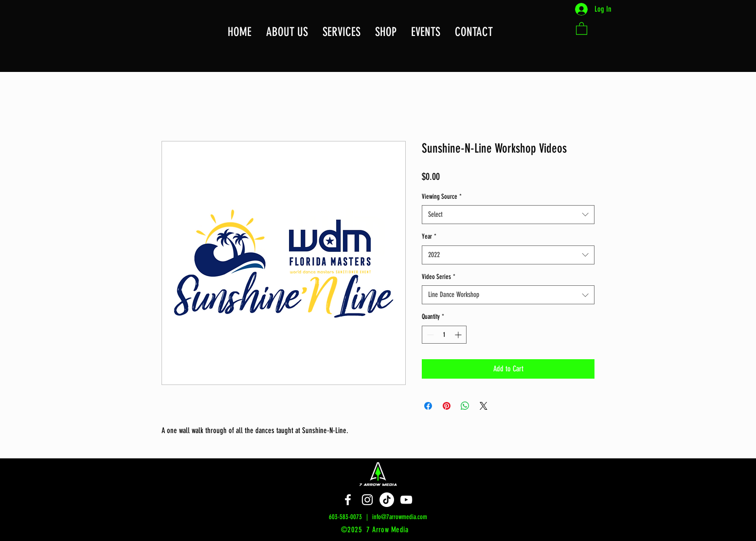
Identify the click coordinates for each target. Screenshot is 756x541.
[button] (474, 32)
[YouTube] (406, 500)
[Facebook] (348, 500)
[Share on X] (484, 406)
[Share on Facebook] (428, 406)
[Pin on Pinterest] (447, 406)
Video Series (439, 277)
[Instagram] (367, 500)
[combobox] (508, 215)
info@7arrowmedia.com (400, 517)
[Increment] (459, 335)
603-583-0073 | (351, 517)
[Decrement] (429, 335)
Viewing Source (442, 197)
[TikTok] (387, 500)
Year (429, 236)
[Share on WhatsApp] (465, 406)
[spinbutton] (444, 335)
